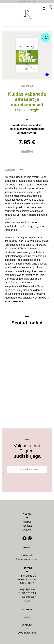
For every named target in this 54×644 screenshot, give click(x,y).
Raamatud (27, 526)
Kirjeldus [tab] (10, 169)
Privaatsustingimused (27, 559)
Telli (27, 479)
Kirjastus (27, 522)
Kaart (27, 601)
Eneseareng (27, 86)
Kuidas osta (27, 555)
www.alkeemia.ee (27, 633)
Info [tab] (21, 169)
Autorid (27, 530)
